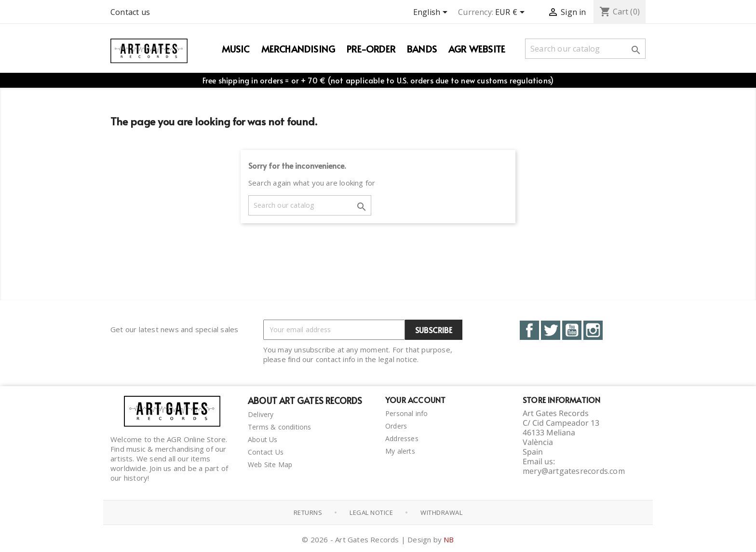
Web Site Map (270, 464)
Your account (415, 400)
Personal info (407, 413)
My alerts (400, 451)
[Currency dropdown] (512, 13)
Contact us (130, 12)
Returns (308, 512)
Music (236, 49)
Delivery (261, 414)
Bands (422, 49)
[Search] (585, 49)
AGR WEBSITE (477, 49)
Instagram (593, 330)
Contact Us (266, 452)
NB (449, 539)
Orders (396, 426)
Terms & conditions (280, 427)
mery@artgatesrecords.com (574, 471)
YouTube (572, 330)
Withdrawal (441, 512)
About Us (263, 439)
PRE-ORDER (371, 49)
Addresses (402, 438)
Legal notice (371, 512)
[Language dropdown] (432, 13)
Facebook (529, 330)
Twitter (551, 330)
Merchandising (298, 49)
